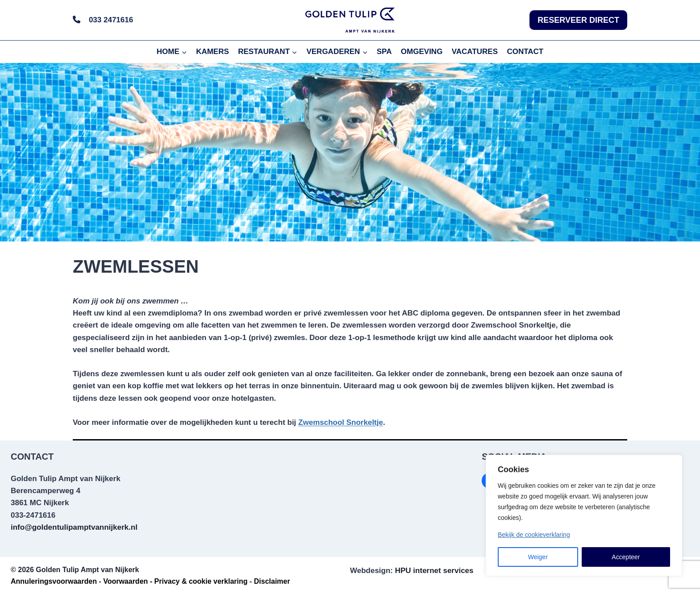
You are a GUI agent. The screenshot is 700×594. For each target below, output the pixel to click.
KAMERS (212, 52)
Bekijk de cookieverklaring (534, 535)
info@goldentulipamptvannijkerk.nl (74, 527)
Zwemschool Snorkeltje (341, 422)
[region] (584, 515)
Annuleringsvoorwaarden (54, 581)
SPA (384, 52)
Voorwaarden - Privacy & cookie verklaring (175, 581)
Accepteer (626, 557)
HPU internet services (434, 571)
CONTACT (525, 52)
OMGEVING (422, 52)
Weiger (538, 557)
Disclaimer (272, 581)
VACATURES (475, 52)
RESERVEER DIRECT (578, 20)
